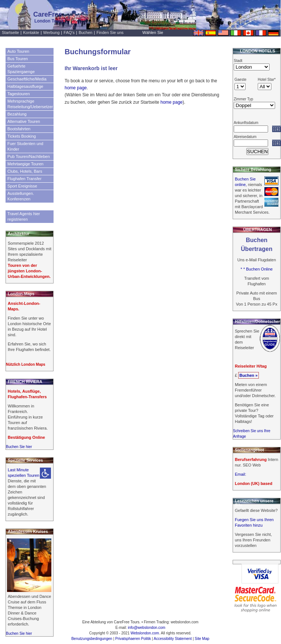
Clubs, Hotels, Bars (25, 171)
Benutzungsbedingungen (92, 639)
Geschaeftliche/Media (27, 79)
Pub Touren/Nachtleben (29, 156)
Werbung (51, 32)
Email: (241, 474)
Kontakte (31, 32)
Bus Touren (18, 59)
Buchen (85, 32)
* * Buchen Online (257, 269)
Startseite (10, 32)
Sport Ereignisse (22, 186)
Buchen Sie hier (19, 447)
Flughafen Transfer (24, 179)
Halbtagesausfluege (25, 86)
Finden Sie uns (110, 32)
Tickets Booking (22, 136)
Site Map (202, 639)
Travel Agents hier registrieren (24, 216)
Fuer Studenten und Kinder (25, 146)
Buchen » (249, 375)
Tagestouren (19, 94)
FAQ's (69, 32)
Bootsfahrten (19, 129)
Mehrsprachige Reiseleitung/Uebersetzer (30, 104)
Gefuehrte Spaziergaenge (21, 69)
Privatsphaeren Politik (133, 639)
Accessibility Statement (173, 639)
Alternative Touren (24, 121)
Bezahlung (17, 114)
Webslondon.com (145, 633)
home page (76, 88)
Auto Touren (18, 51)
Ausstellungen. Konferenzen (21, 196)
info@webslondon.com (146, 628)
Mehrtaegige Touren (25, 164)
